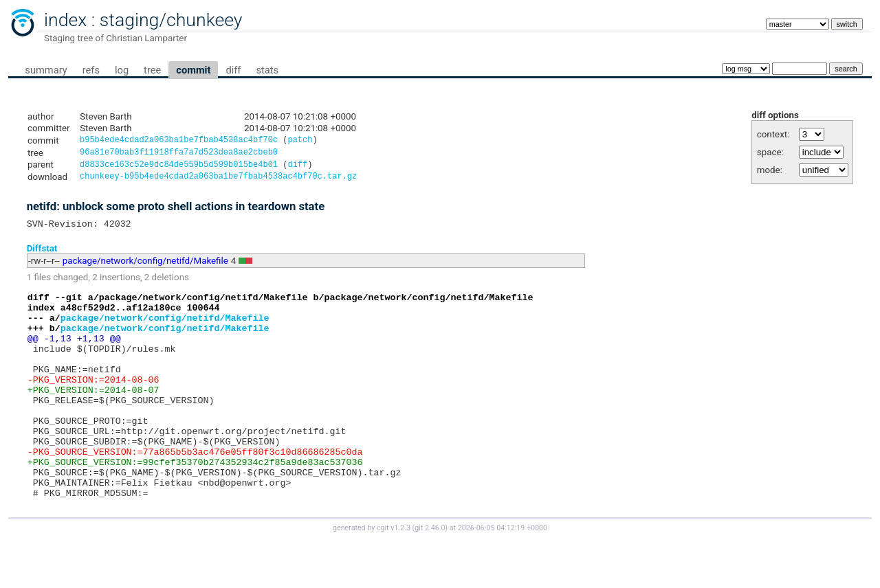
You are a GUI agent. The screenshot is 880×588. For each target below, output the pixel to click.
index (65, 20)
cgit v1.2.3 (394, 575)
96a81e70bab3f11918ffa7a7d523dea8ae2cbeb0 (179, 154)
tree (152, 70)
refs (91, 70)
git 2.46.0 (430, 575)
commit (193, 70)
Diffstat (42, 255)
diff (233, 70)
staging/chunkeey (171, 20)
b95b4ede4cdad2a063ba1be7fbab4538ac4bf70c (179, 141)
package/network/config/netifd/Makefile (145, 268)
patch (300, 141)
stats (267, 70)
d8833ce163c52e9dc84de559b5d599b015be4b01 (179, 168)
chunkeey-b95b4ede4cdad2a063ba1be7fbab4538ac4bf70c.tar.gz (218, 181)
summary (46, 70)
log (122, 70)
